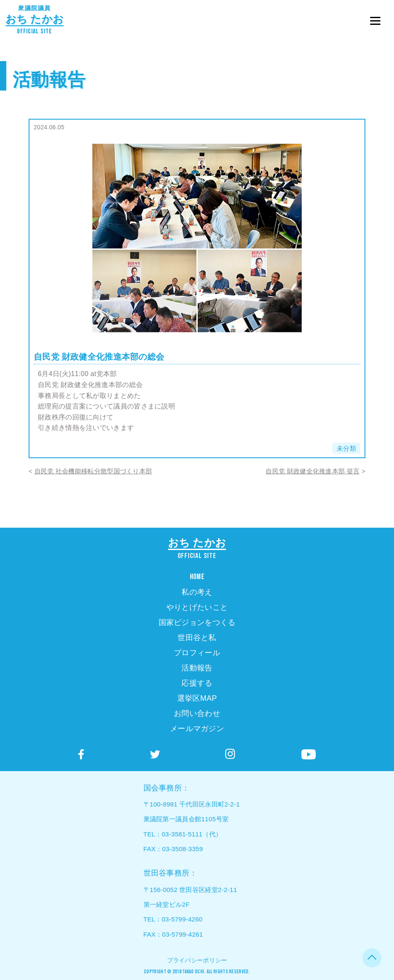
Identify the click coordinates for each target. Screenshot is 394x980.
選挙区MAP (197, 698)
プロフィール (197, 653)
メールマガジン (197, 729)
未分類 (346, 448)
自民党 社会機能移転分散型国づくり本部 (93, 471)
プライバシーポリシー (197, 960)
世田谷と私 (197, 638)
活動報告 (49, 80)
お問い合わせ (197, 713)
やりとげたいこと (197, 607)
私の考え (197, 592)
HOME (197, 577)
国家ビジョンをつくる (197, 622)
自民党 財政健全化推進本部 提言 (313, 471)
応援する (197, 683)
